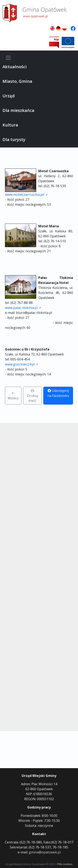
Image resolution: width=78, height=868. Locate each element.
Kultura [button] (10, 125)
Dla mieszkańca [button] (18, 110)
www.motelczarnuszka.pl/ (25, 194)
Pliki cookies (65, 864)
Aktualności (15, 67)
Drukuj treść (32, 396)
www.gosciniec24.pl (20, 364)
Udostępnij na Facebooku (58, 393)
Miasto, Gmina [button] (17, 81)
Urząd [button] (9, 96)
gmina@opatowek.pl (45, 852)
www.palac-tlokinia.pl (21, 308)
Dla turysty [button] (14, 139)
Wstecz (13, 396)
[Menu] (8, 58)
